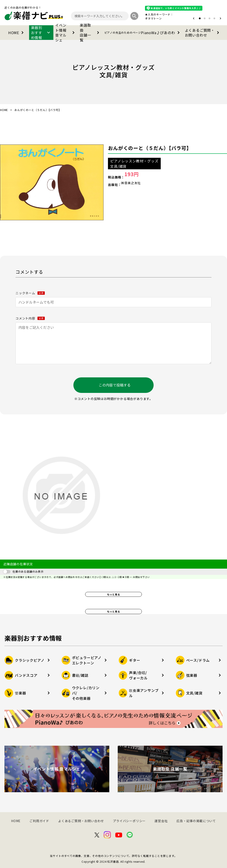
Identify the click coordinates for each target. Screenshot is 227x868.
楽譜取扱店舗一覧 (90, 33)
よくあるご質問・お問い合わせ (203, 33)
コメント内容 (30, 318)
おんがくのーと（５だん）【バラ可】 (150, 148)
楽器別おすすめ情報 (41, 33)
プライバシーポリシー (129, 821)
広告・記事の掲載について (196, 821)
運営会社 (161, 821)
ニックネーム (30, 293)
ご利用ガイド (39, 821)
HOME (17, 33)
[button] (194, 18)
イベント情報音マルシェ (66, 33)
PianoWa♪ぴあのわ (143, 33)
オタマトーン (153, 18)
